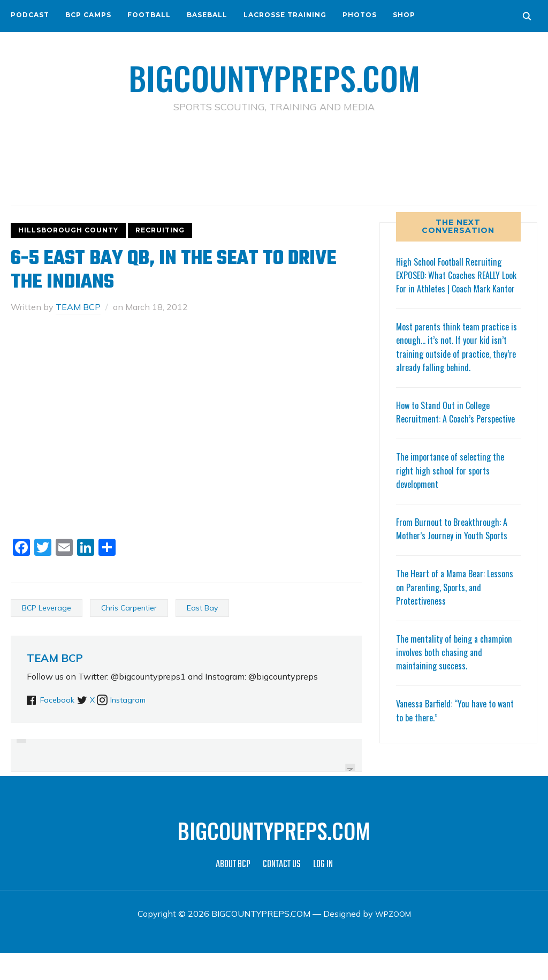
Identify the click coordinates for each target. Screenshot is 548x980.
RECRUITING (160, 230)
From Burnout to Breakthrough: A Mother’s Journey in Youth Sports (456, 555)
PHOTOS (360, 15)
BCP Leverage (47, 608)
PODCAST (30, 15)
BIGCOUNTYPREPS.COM (274, 75)
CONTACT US (282, 891)
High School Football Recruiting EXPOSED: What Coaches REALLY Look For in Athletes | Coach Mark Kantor (457, 282)
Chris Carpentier (129, 608)
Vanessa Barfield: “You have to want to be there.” (450, 737)
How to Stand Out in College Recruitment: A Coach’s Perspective (447, 432)
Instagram (150, 699)
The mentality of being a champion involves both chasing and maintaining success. (453, 679)
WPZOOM (393, 940)
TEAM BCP (78, 307)
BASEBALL (207, 15)
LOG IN (323, 891)
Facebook (59, 699)
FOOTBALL (149, 15)
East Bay (202, 608)
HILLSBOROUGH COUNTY (68, 230)
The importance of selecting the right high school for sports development (455, 497)
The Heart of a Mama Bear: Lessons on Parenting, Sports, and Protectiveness (457, 614)
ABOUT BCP (233, 891)
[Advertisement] (274, 161)
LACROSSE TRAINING (285, 15)
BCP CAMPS (88, 15)
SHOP (404, 15)
